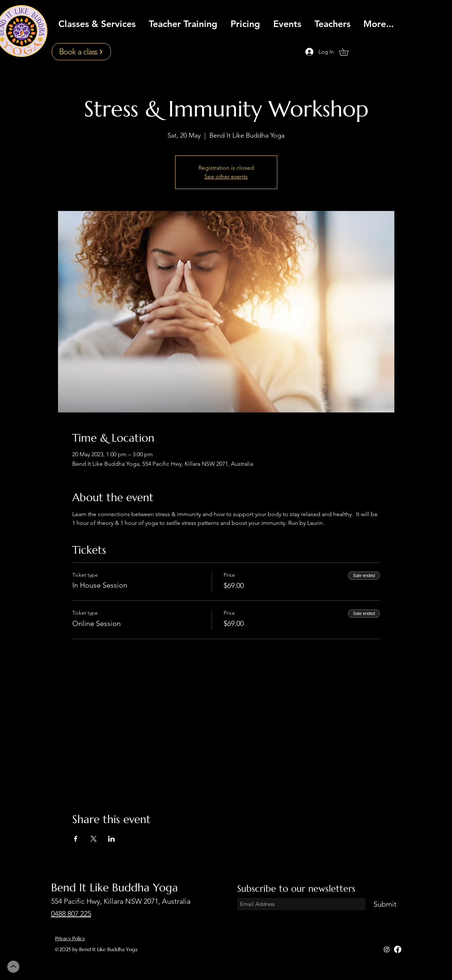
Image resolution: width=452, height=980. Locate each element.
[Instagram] (387, 949)
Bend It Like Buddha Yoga (115, 887)
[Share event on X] (94, 839)
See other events (226, 176)
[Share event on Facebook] (76, 839)
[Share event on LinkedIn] (111, 839)
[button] (347, 52)
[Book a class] (81, 52)
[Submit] (385, 904)
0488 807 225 (71, 914)
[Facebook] (398, 949)
